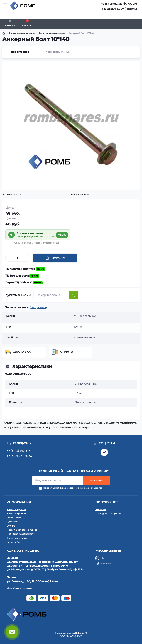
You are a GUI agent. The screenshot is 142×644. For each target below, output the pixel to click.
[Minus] (9, 258)
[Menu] (5, 3)
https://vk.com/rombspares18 (104, 452)
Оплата (67, 352)
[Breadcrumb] (4, 33)
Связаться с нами (17, 538)
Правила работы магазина (22, 530)
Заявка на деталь (16, 509)
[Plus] (25, 258)
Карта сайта (13, 542)
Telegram (106, 564)
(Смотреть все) (38, 307)
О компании (14, 518)
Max (103, 558)
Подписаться (96, 481)
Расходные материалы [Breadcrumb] (22, 33)
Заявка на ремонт (17, 514)
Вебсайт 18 (81, 633)
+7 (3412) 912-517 (112, 4)
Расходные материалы (108, 514)
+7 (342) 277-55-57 (112, 9)
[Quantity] (17, 258)
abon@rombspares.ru (21, 588)
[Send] (73, 295)
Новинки (101, 509)
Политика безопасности (67, 488)
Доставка (22, 352)
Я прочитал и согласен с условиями (73, 488)
